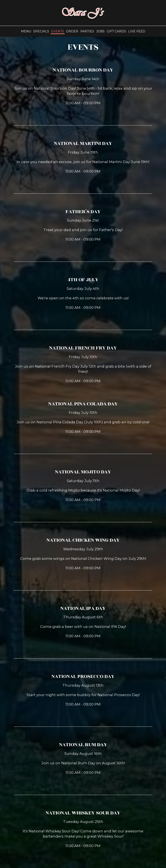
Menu (26, 31)
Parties (87, 31)
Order (72, 31)
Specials (41, 31)
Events (58, 31)
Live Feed (137, 31)
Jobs (100, 31)
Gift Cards (116, 31)
